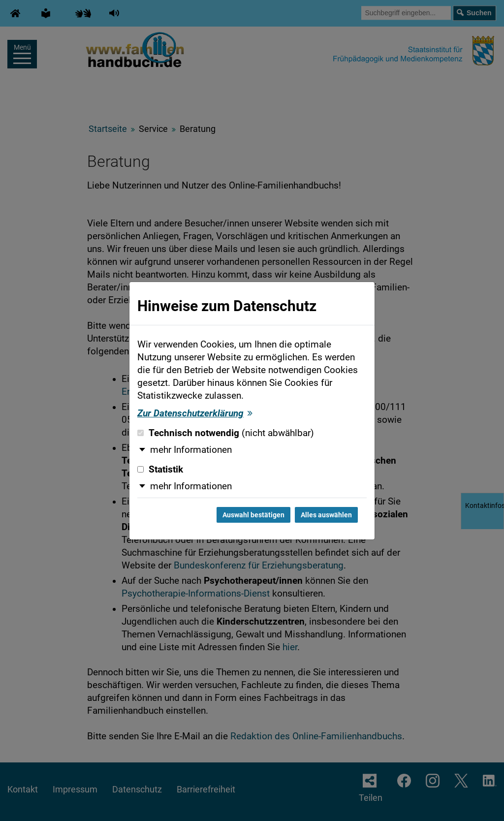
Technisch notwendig (226, 433)
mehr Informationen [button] (191, 450)
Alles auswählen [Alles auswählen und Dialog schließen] (326, 515)
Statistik (160, 470)
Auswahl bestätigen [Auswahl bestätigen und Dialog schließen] (253, 515)
